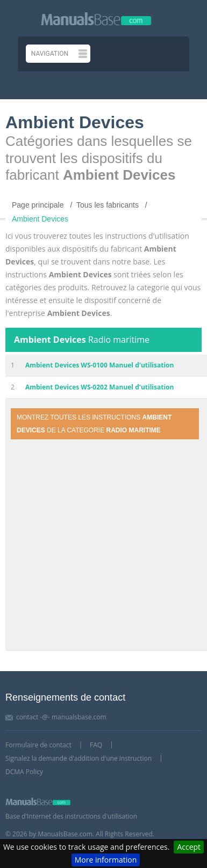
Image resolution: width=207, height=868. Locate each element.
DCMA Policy (24, 772)
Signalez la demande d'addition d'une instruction (78, 758)
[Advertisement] (101, 545)
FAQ (96, 745)
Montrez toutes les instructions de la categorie (94, 424)
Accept (189, 847)
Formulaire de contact (38, 745)
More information (106, 860)
